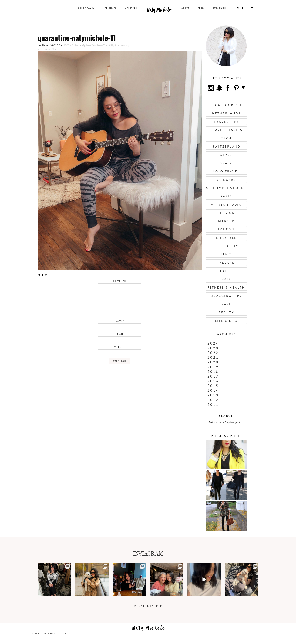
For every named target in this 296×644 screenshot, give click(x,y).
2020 (213, 362)
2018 (213, 372)
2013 (213, 395)
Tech (226, 138)
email (120, 334)
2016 (213, 381)
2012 (213, 400)
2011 (213, 405)
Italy (226, 254)
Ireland (226, 263)
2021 (213, 357)
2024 (213, 343)
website (120, 347)
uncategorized (226, 105)
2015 (213, 386)
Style (226, 155)
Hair (226, 279)
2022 (213, 353)
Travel (226, 304)
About (185, 8)
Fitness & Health (226, 287)
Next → (56, 49)
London (226, 229)
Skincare (226, 180)
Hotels (226, 271)
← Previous (44, 49)
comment (120, 281)
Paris (226, 196)
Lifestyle (131, 8)
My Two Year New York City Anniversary (105, 45)
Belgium (226, 213)
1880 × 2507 (71, 45)
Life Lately (226, 246)
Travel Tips (226, 122)
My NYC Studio (226, 204)
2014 (213, 390)
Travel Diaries (226, 130)
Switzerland (226, 146)
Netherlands (226, 113)
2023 (213, 348)
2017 (213, 376)
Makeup (226, 221)
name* (120, 321)
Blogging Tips (226, 296)
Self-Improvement (226, 188)
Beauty (226, 312)
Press (201, 8)
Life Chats (109, 8)
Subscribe (219, 8)
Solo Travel (86, 8)
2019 (213, 367)
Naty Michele (159, 11)
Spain (226, 163)
